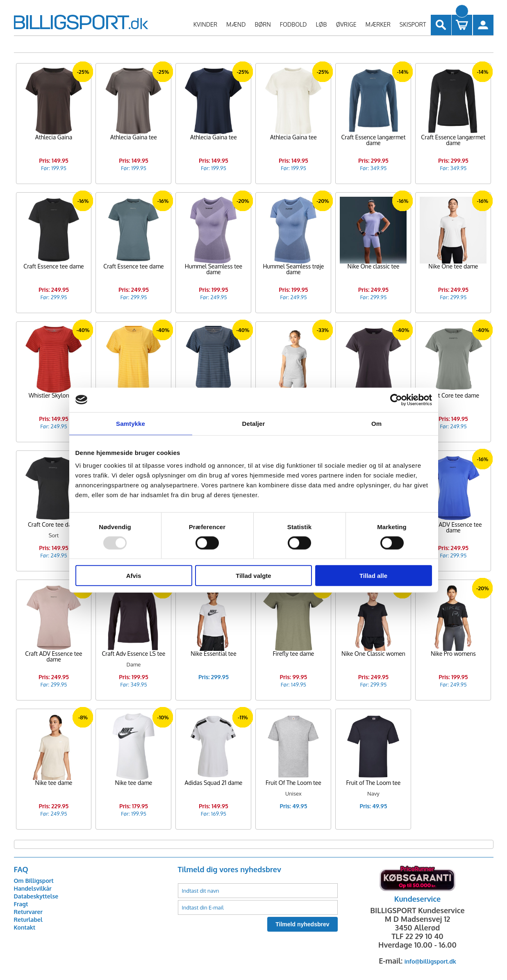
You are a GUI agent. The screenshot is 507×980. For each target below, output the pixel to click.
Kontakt (25, 927)
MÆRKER (378, 24)
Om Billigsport (34, 881)
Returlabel (28, 920)
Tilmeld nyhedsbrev (302, 924)
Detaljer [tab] (254, 423)
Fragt (21, 904)
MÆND (236, 24)
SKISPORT (413, 24)
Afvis (134, 576)
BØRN (263, 24)
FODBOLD (293, 24)
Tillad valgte (253, 576)
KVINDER (205, 24)
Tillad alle (373, 576)
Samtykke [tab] (131, 423)
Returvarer (28, 912)
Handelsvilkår (33, 888)
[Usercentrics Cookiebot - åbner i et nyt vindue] (396, 400)
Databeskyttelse (36, 896)
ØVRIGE (346, 24)
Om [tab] (376, 423)
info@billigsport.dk (430, 961)
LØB (322, 24)
